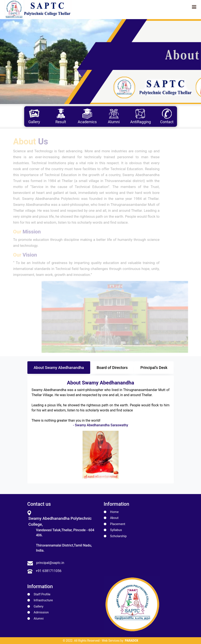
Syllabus (116, 530)
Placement (118, 524)
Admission (41, 612)
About (114, 518)
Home (114, 512)
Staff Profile (42, 594)
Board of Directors (112, 368)
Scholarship (119, 536)
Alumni (39, 619)
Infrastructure (43, 600)
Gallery (39, 606)
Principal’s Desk (154, 368)
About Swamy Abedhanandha (59, 368)
